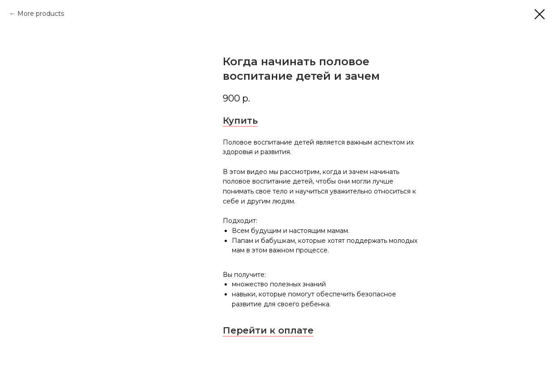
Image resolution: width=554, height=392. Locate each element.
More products (41, 14)
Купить (240, 121)
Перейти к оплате (268, 330)
